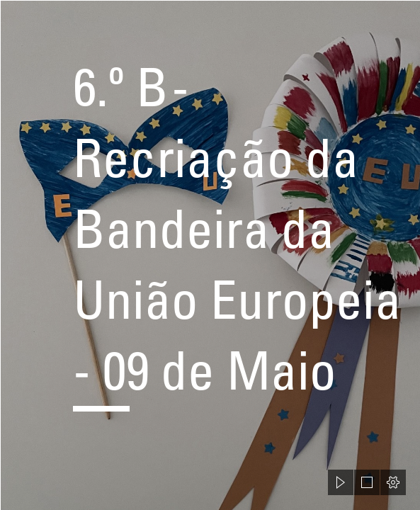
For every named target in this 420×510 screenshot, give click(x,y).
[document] (210, 255)
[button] (341, 482)
